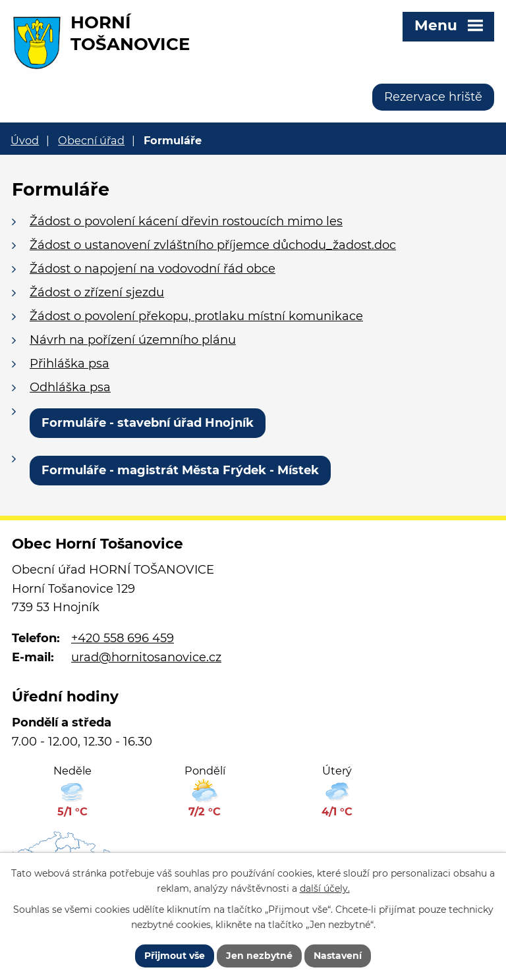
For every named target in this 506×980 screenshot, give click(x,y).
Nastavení (338, 956)
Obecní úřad (91, 140)
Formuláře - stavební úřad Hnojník (148, 423)
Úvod (25, 140)
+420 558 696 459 (123, 638)
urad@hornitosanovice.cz (146, 657)
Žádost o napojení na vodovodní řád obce (153, 269)
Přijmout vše (175, 956)
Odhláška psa (70, 387)
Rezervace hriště (433, 97)
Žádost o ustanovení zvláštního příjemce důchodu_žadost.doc (213, 245)
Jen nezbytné (259, 956)
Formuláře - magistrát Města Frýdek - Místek (180, 470)
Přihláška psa (70, 364)
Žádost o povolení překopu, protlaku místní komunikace (196, 316)
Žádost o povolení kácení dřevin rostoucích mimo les (186, 221)
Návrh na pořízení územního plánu (133, 340)
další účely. (325, 888)
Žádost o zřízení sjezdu (97, 292)
